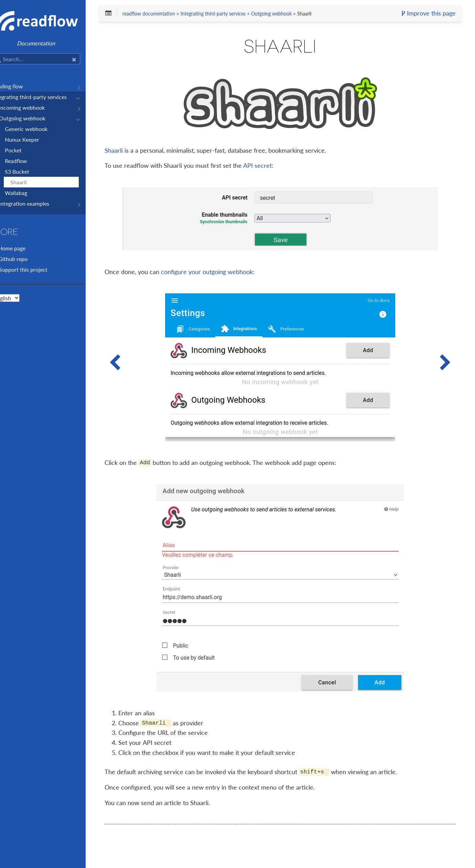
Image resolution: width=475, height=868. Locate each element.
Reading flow (21, 86)
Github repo (26, 259)
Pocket (27, 150)
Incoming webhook (35, 107)
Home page (25, 248)
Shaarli (32, 182)
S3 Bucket (30, 171)
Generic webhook (40, 129)
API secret (278, 166)
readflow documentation (169, 14)
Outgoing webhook (36, 118)
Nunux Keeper (35, 139)
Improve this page (426, 14)
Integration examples (37, 203)
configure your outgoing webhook (228, 272)
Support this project (37, 269)
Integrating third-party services (43, 97)
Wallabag (29, 193)
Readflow (29, 161)
